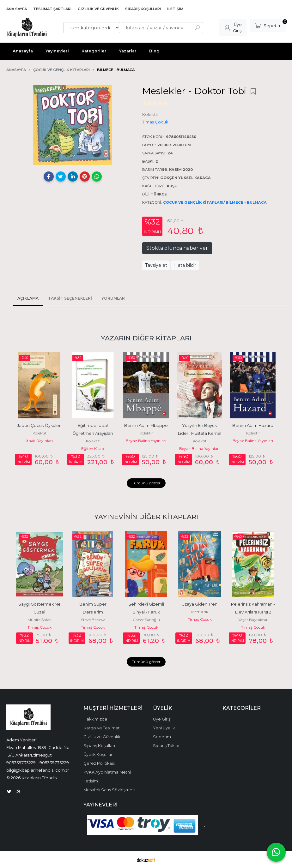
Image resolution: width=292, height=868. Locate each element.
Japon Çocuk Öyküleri (39, 425)
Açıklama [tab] (28, 298)
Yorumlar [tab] (113, 298)
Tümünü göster (146, 483)
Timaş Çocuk (40, 627)
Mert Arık (200, 612)
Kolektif (39, 433)
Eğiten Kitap (93, 449)
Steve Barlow (93, 620)
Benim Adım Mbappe (146, 425)
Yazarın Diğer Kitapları (146, 338)
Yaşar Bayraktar (253, 620)
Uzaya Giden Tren (200, 604)
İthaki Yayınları (39, 441)
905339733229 (21, 763)
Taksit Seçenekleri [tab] (70, 298)
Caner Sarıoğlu (146, 620)
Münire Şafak (40, 620)
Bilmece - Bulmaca (246, 202)
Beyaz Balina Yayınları (146, 441)
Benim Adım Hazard (253, 425)
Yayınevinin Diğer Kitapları (146, 517)
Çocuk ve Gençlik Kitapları (193, 202)
